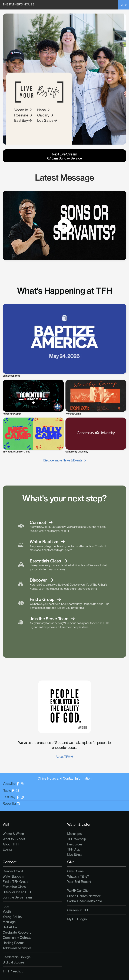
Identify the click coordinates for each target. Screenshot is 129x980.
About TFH (64, 757)
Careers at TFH (78, 910)
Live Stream (76, 855)
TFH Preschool (13, 971)
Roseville (23, 120)
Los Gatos (47, 126)
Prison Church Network (84, 896)
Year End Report (79, 882)
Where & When (13, 834)
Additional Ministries (17, 948)
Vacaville (23, 115)
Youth (7, 912)
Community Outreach (18, 938)
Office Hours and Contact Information (64, 778)
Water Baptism (13, 876)
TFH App (74, 849)
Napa (43, 115)
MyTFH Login (77, 919)
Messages (75, 834)
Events (7, 849)
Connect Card (13, 871)
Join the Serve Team (17, 897)
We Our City (78, 891)
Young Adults (12, 917)
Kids (6, 906)
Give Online (75, 871)
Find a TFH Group (16, 882)
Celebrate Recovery (17, 932)
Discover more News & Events (65, 460)
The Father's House (18, 4)
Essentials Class (14, 887)
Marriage (9, 922)
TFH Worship (77, 839)
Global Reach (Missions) (85, 901)
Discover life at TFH (17, 892)
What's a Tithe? (78, 876)
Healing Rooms (14, 943)
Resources (75, 844)
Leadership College (17, 957)
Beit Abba (10, 927)
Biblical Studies (13, 962)
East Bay (23, 126)
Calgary (45, 120)
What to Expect (14, 839)
